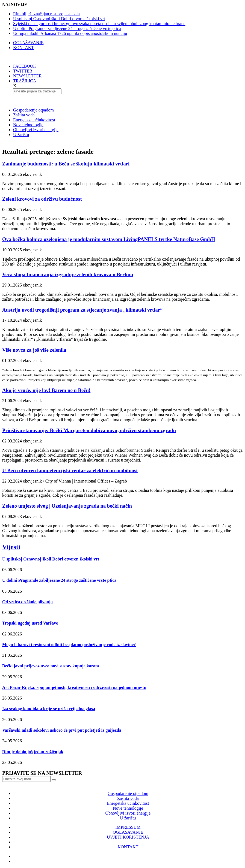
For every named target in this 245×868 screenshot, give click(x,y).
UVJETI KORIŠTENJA (128, 837)
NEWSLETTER (27, 76)
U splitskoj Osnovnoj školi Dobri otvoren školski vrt (59, 19)
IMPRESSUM (128, 827)
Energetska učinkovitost (34, 120)
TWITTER (23, 71)
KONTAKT (23, 48)
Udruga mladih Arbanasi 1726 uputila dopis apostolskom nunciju (70, 33)
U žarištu (21, 135)
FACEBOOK (25, 66)
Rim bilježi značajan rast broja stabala (46, 14)
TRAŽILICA (25, 81)
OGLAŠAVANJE (28, 43)
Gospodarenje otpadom (33, 110)
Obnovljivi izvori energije (36, 130)
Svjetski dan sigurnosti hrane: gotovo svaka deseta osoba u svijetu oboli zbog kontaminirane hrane (99, 24)
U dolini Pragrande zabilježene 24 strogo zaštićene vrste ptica (67, 28)
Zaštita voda (24, 115)
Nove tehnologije (28, 125)
